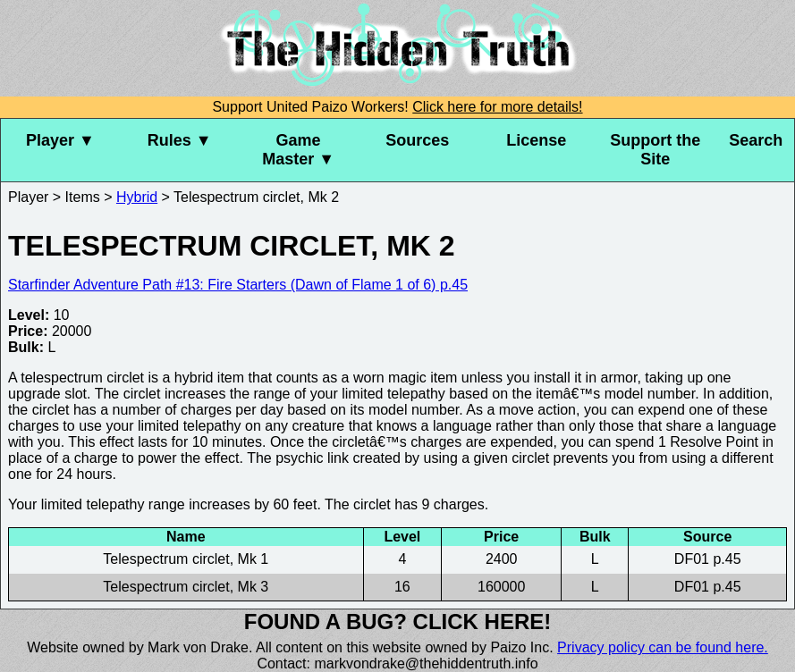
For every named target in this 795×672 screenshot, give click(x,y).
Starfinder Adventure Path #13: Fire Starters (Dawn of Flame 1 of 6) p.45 (238, 285)
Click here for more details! (497, 107)
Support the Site (655, 150)
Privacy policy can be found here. (663, 647)
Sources (417, 140)
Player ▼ (60, 140)
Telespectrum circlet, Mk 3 (186, 587)
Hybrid (137, 197)
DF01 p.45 (708, 559)
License (536, 140)
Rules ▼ (180, 140)
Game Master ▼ (298, 150)
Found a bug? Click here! (398, 622)
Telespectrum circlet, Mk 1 (186, 559)
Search (756, 140)
